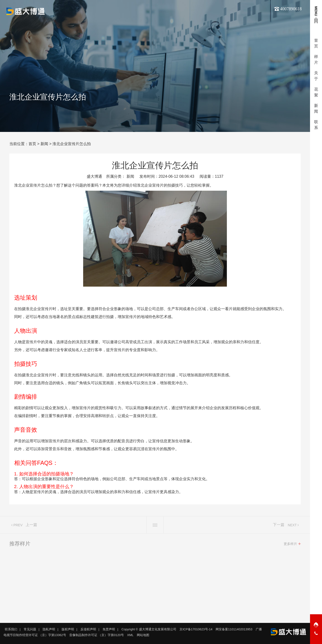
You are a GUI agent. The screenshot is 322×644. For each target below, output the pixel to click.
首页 (32, 144)
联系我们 (11, 629)
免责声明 (109, 629)
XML (130, 635)
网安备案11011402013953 (234, 629)
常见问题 (30, 629)
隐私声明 (49, 629)
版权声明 (68, 629)
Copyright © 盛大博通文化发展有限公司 (149, 629)
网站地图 (143, 635)
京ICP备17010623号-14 (196, 629)
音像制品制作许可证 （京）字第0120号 (97, 635)
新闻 (44, 144)
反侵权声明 (88, 629)
